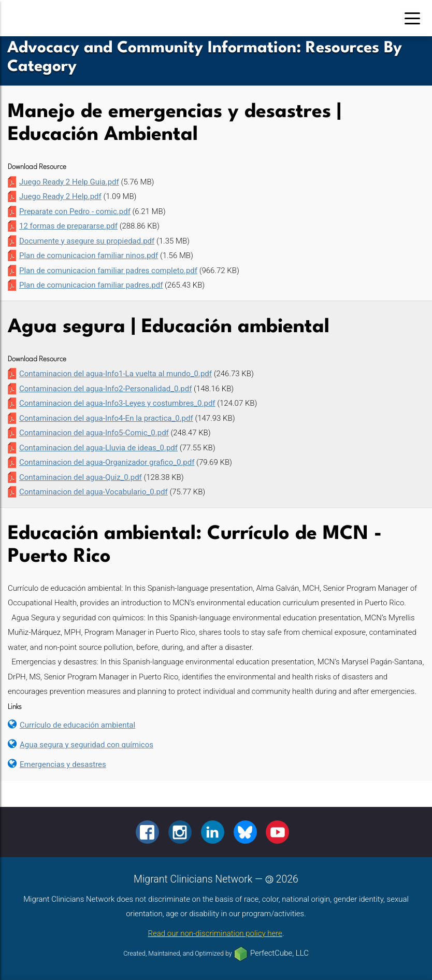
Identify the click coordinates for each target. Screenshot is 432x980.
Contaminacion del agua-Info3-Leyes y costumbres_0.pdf (117, 403)
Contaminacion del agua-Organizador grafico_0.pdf (107, 462)
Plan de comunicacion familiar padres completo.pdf (108, 271)
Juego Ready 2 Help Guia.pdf (69, 182)
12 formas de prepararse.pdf (68, 226)
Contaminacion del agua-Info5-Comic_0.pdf (94, 433)
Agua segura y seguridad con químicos (87, 745)
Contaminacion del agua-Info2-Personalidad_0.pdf (105, 389)
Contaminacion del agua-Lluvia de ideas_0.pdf (98, 448)
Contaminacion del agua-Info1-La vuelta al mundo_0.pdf (116, 374)
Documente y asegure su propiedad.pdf (87, 241)
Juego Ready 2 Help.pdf (60, 196)
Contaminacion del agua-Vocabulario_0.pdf (93, 492)
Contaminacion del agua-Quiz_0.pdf (81, 477)
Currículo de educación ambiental (77, 725)
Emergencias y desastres (63, 764)
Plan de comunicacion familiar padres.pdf (91, 285)
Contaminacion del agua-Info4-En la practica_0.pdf (106, 418)
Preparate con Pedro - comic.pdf (75, 211)
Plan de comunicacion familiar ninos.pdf (89, 255)
